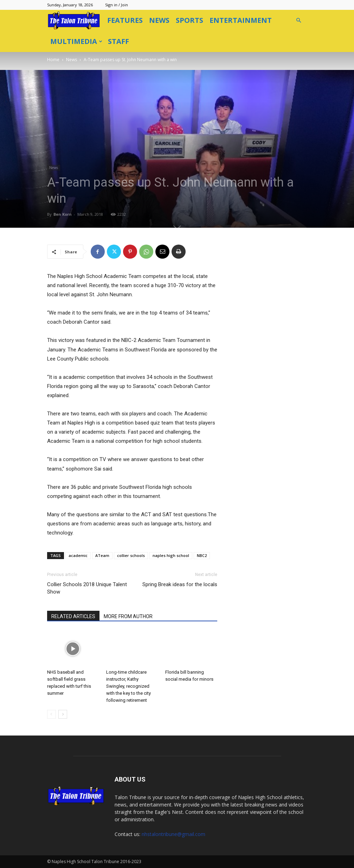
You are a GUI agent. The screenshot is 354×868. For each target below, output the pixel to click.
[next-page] (63, 714)
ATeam (102, 555)
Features (125, 20)
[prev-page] (52, 714)
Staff (118, 41)
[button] (299, 21)
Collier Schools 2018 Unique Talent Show (87, 588)
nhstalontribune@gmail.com (173, 834)
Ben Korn (63, 214)
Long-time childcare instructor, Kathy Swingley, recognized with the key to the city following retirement (128, 686)
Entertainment (241, 20)
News (159, 20)
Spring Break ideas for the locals (180, 584)
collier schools (131, 555)
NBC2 (202, 555)
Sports (189, 20)
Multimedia (76, 41)
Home (53, 60)
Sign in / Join (117, 5)
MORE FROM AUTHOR (128, 616)
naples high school (171, 555)
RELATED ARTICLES (73, 616)
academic (78, 555)
